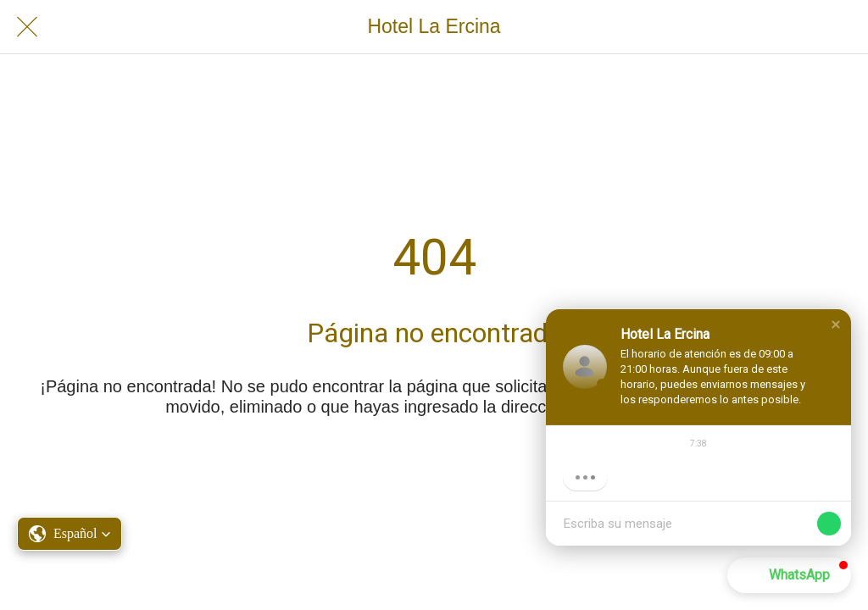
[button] (836, 324)
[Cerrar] (27, 27)
